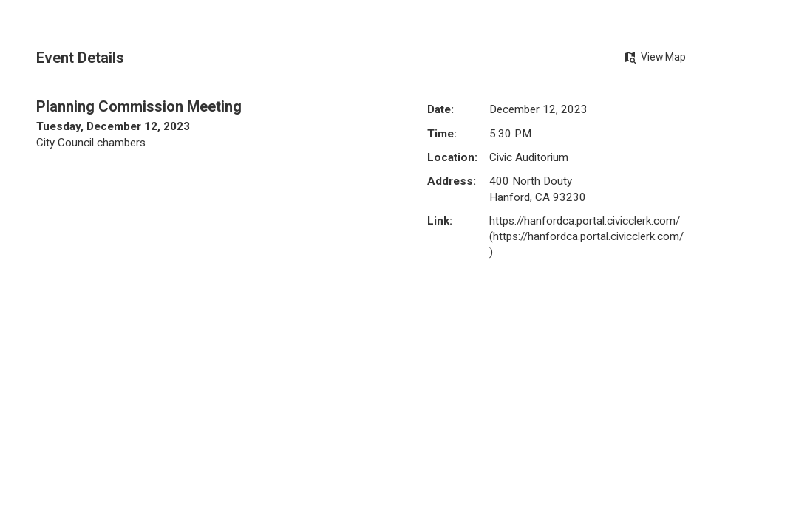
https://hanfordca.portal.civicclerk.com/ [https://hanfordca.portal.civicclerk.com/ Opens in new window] (585, 221)
